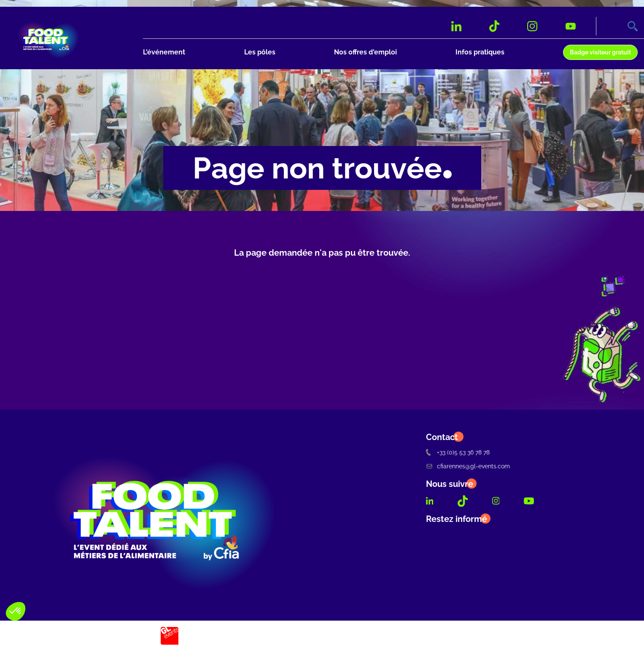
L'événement (164, 52)
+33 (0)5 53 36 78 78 (458, 452)
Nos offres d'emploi (365, 52)
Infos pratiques (480, 52)
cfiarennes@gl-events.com (468, 466)
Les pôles (260, 52)
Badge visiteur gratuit (600, 52)
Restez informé (457, 519)
